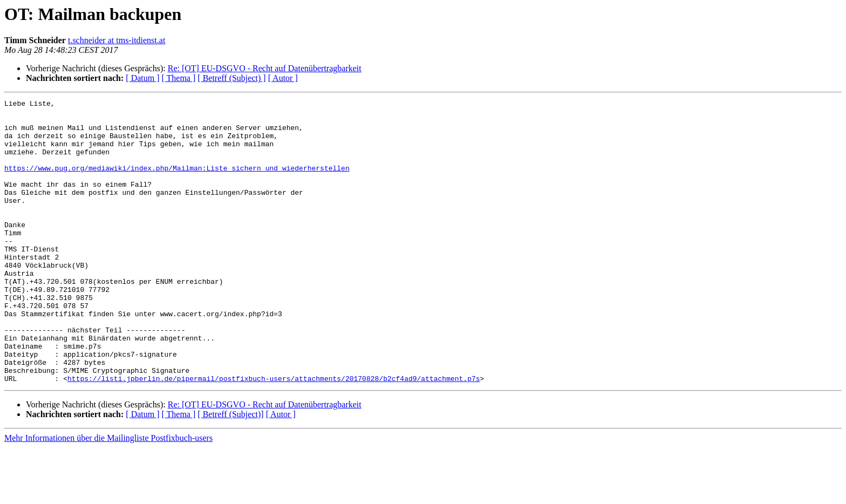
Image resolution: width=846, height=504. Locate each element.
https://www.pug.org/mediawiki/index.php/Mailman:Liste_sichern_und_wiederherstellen (177, 182)
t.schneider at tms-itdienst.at (117, 40)
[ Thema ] (179, 78)
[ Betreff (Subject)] (230, 471)
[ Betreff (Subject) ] (231, 78)
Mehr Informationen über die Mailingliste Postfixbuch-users (108, 495)
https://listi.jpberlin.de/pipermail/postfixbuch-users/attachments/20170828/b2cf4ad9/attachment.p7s (274, 435)
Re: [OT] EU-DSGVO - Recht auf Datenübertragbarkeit (265, 68)
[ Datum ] (142, 78)
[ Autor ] (283, 78)
